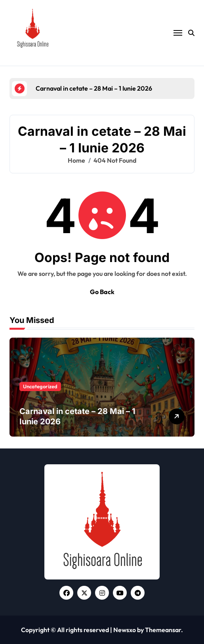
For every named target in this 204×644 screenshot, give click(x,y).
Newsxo (125, 630)
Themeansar (163, 630)
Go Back (102, 292)
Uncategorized (40, 386)
